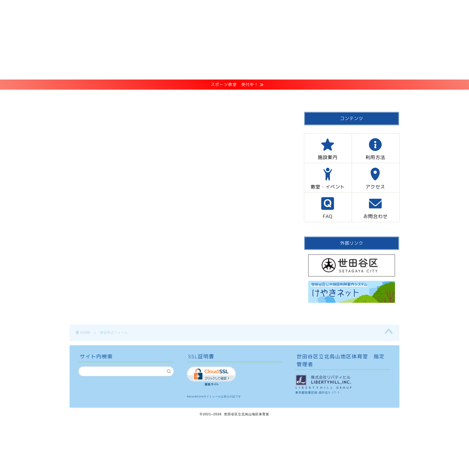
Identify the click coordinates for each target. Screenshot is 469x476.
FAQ (315, 97)
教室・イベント (234, 97)
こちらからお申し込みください (167, 181)
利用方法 (188, 97)
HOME (113, 97)
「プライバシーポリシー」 (172, 163)
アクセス (280, 97)
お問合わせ (351, 97)
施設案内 (149, 97)
